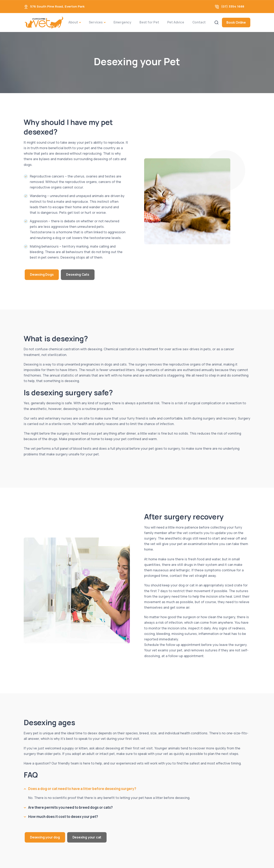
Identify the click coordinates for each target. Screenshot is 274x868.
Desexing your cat (87, 837)
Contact (199, 22)
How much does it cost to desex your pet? (63, 817)
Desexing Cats (78, 274)
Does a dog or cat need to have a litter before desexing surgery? (82, 789)
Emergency (122, 22)
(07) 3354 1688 (233, 6)
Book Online (236, 22)
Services (96, 22)
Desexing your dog (45, 837)
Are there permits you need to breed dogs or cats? (70, 807)
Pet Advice (176, 22)
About (73, 22)
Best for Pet (149, 22)
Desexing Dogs (42, 274)
